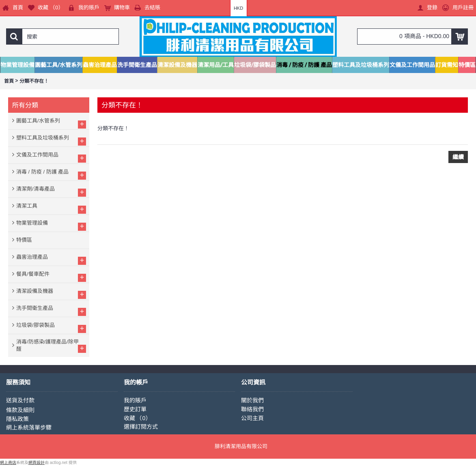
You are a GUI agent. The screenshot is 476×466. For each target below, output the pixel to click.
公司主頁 (252, 418)
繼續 (458, 157)
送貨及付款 (20, 400)
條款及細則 (20, 410)
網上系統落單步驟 (29, 427)
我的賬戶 (135, 400)
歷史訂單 (135, 409)
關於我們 (252, 400)
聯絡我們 (252, 409)
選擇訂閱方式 (141, 427)
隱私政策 (17, 419)
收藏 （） (138, 418)
